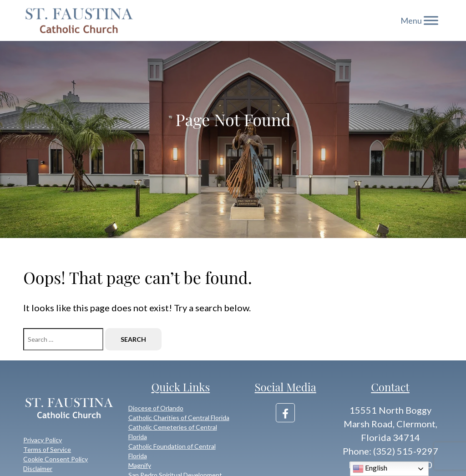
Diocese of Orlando (156, 408)
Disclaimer (38, 468)
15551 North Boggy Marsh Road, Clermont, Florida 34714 (390, 424)
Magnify (140, 465)
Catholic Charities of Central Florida (179, 418)
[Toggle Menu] (431, 20)
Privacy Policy (43, 440)
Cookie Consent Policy (56, 459)
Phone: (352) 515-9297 (390, 451)
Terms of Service (47, 449)
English (370, 469)
